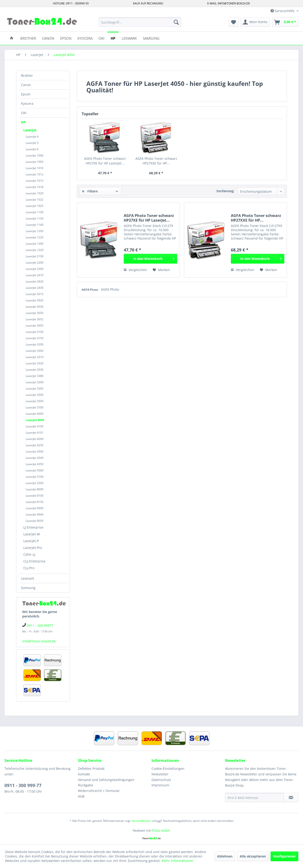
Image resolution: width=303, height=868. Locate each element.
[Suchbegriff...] (140, 22)
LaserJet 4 (32, 137)
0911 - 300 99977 (40, 626)
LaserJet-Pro (33, 548)
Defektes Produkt (91, 769)
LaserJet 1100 (35, 212)
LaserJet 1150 (35, 218)
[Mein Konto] (255, 22)
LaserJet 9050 (35, 521)
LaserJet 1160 (35, 225)
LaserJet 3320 (35, 363)
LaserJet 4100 (35, 426)
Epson (26, 94)
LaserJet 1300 (35, 244)
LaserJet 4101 (35, 433)
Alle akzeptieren (253, 856)
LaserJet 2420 (35, 281)
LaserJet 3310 (35, 357)
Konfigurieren (284, 856)
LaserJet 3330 (35, 370)
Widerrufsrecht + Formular (99, 791)
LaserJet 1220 (35, 237)
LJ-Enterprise (33, 527)
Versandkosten (141, 821)
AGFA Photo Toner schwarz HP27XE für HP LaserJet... (105, 161)
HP (23, 122)
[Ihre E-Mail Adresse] (254, 798)
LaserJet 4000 (35, 414)
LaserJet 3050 (35, 313)
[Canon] (48, 38)
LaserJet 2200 (35, 263)
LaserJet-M (32, 534)
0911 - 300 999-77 (23, 785)
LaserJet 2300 (35, 269)
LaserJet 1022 (35, 200)
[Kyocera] (85, 38)
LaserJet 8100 (35, 496)
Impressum (160, 785)
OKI (24, 113)
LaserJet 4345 (35, 458)
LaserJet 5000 (35, 470)
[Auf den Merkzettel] (161, 270)
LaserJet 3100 (35, 332)
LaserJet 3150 (35, 338)
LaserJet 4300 (35, 451)
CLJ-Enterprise (34, 561)
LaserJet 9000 (35, 508)
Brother (27, 75)
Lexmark (28, 578)
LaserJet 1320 (35, 250)
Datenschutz (161, 780)
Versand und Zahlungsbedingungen (106, 780)
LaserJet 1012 (35, 174)
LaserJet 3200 (35, 344)
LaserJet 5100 (35, 477)
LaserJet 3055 (35, 326)
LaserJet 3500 (35, 395)
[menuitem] (140, 22)
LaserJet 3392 (35, 389)
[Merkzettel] (234, 22)
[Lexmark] (129, 38)
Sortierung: (225, 191)
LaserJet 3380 (35, 376)
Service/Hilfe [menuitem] (283, 11)
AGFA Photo (90, 290)
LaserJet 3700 (35, 407)
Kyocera (27, 103)
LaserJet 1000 (35, 155)
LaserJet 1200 (35, 231)
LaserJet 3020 (35, 300)
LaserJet (30, 130)
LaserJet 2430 (35, 288)
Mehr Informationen (177, 861)
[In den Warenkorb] (150, 259)
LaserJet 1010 (35, 168)
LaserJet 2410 (35, 275)
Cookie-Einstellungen (168, 769)
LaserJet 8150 (35, 502)
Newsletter (160, 774)
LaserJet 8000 (35, 489)
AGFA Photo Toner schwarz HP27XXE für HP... (156, 161)
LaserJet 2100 (35, 256)
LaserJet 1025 (35, 206)
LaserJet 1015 (35, 181)
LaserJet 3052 (35, 319)
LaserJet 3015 (35, 294)
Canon (26, 85)
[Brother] (28, 38)
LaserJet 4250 (35, 445)
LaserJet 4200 (35, 439)
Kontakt (84, 774)
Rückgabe (86, 785)
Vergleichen (135, 270)
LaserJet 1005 (35, 162)
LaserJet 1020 (35, 193)
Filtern (90, 191)
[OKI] (101, 38)
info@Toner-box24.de (39, 641)
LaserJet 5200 (35, 483)
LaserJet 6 (32, 149)
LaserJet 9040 (35, 514)
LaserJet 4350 (35, 464)
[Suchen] (176, 22)
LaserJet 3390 (35, 382)
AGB (81, 796)
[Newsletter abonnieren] (291, 798)
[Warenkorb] (285, 22)
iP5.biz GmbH (161, 830)
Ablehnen (225, 856)
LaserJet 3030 (35, 307)
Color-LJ (29, 554)
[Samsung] (151, 38)
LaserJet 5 (32, 143)
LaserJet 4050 (35, 420)
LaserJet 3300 (35, 351)
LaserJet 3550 (35, 401)
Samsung (28, 588)
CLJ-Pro (29, 568)
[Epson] (66, 38)
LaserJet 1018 (35, 187)
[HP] (113, 38)
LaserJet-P (31, 541)
